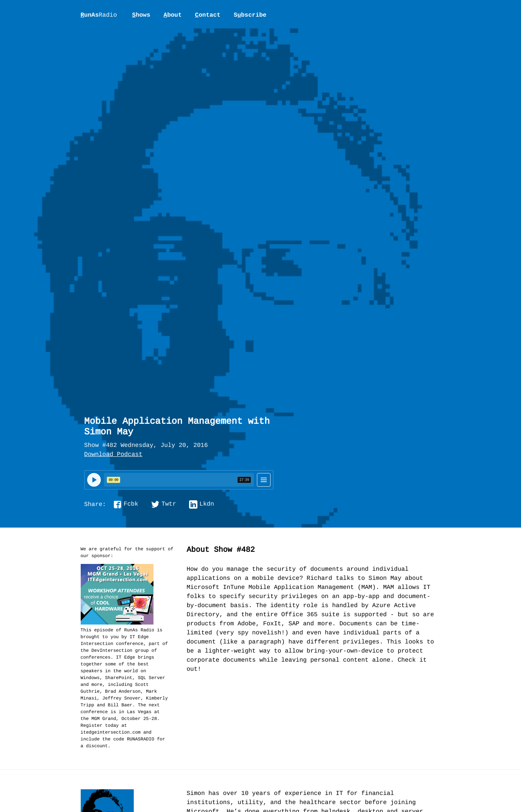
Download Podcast (113, 455)
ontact (208, 15)
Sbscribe (250, 15)
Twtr (169, 504)
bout (173, 15)
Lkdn (207, 504)
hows (141, 15)
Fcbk (131, 504)
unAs (99, 16)
